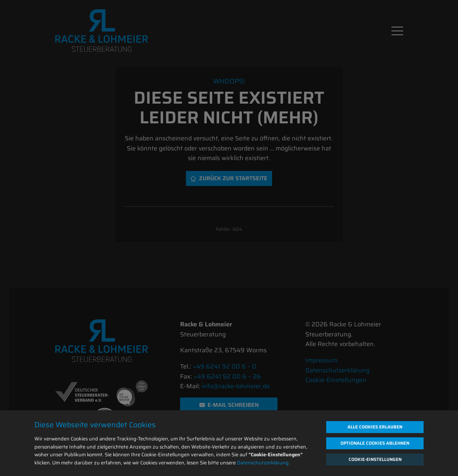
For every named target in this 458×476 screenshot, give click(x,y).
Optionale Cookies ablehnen (375, 443)
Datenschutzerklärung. (263, 463)
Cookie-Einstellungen (375, 459)
